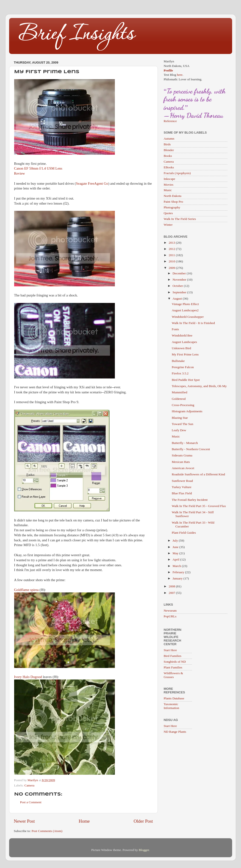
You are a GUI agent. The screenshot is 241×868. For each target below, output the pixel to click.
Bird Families (173, 656)
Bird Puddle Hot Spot (186, 380)
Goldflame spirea (26, 590)
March (177, 566)
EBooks (169, 167)
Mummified (179, 392)
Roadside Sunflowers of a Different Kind (198, 474)
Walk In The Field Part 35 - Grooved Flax (199, 506)
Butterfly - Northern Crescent (191, 449)
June (176, 547)
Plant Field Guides (184, 533)
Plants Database (174, 698)
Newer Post (24, 821)
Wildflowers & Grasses (173, 675)
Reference (170, 121)
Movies (169, 185)
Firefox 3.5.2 (180, 373)
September (180, 292)
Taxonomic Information (171, 706)
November (180, 280)
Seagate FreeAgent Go (92, 183)
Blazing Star (180, 418)
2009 (172, 268)
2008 (172, 586)
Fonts (175, 329)
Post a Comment (31, 802)
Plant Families (173, 667)
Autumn (169, 139)
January (178, 578)
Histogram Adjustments (187, 411)
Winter (168, 225)
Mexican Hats (181, 462)
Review (20, 173)
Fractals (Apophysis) (177, 173)
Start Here (170, 650)
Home (84, 821)
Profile (168, 70)
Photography (172, 207)
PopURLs (170, 616)
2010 (172, 261)
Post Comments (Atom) (47, 831)
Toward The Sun (182, 424)
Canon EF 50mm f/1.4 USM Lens (38, 168)
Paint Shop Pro (173, 202)
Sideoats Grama (182, 455)
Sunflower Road (182, 481)
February (179, 572)
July (176, 540)
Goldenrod (179, 399)
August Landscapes (184, 342)
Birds (167, 144)
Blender (169, 150)
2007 (172, 593)
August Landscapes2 (185, 310)
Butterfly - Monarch (185, 443)
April (176, 559)
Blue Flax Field (182, 493)
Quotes (168, 213)
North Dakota (173, 196)
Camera (29, 785)
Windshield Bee (182, 335)
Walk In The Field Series (180, 219)
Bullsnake (178, 361)
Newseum (170, 611)
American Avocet (183, 468)
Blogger (144, 850)
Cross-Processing (183, 405)
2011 (172, 255)
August (178, 298)
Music (168, 190)
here (180, 75)
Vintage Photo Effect (185, 304)
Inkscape (170, 179)
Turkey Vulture (182, 487)
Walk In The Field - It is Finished (193, 323)
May (176, 553)
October (178, 286)
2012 (172, 249)
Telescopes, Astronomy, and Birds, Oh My (199, 386)
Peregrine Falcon (183, 367)
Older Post (143, 821)
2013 (172, 243)
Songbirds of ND (175, 662)
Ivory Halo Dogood (28, 677)
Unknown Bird (181, 348)
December (180, 273)
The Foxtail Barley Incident (190, 500)
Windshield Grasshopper (188, 317)
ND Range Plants (175, 732)
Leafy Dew (179, 430)
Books (168, 156)
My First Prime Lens (185, 354)
